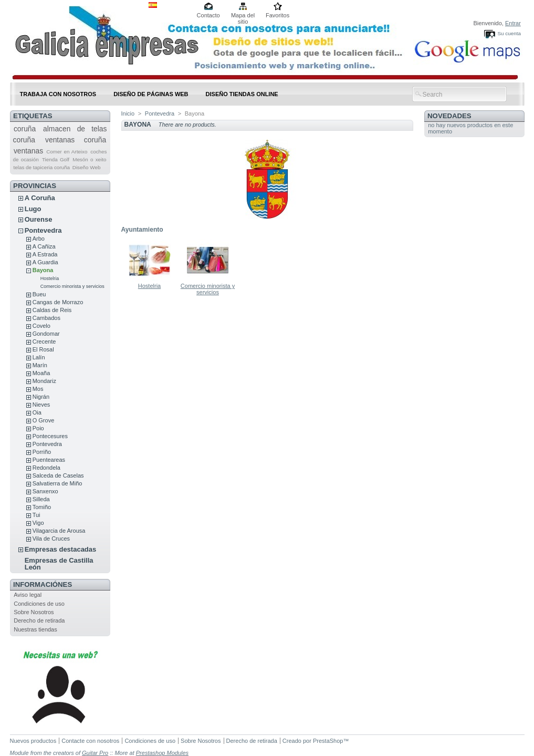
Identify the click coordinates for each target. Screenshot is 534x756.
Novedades (449, 116)
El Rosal (43, 349)
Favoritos (278, 15)
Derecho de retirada (39, 620)
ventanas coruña (76, 140)
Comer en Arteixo (67, 152)
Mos (38, 389)
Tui (36, 515)
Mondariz (44, 381)
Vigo (38, 523)
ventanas (28, 151)
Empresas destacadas (61, 549)
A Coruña (40, 198)
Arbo (39, 239)
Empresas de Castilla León (59, 564)
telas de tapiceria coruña (41, 167)
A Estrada (45, 254)
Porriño (42, 452)
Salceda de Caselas (58, 475)
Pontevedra (43, 230)
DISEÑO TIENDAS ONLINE (242, 94)
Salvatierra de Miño (57, 483)
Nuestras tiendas (35, 629)
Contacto (208, 15)
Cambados (46, 318)
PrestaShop (328, 741)
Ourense (39, 219)
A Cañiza (44, 246)
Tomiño (42, 507)
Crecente (44, 341)
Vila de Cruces (51, 538)
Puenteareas (49, 460)
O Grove (44, 420)
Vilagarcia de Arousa (59, 531)
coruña (25, 129)
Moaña (41, 373)
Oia (37, 412)
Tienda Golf (56, 159)
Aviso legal (28, 595)
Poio (38, 428)
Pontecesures (50, 436)
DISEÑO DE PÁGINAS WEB (151, 94)
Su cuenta (509, 33)
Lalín (39, 357)
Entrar (513, 23)
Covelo (41, 326)
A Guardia (45, 262)
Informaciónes (43, 584)
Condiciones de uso (39, 604)
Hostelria (50, 278)
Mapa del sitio (243, 16)
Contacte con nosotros (90, 741)
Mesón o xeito (89, 159)
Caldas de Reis (52, 310)
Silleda (41, 499)
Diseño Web (87, 167)
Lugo (33, 209)
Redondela (46, 468)
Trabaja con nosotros (58, 94)
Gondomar (46, 334)
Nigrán (41, 397)
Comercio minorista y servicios (72, 286)
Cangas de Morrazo (58, 302)
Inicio (128, 113)
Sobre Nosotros (34, 612)
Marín (40, 365)
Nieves (41, 405)
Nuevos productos (33, 741)
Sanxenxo (45, 491)
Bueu (39, 294)
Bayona (43, 270)
